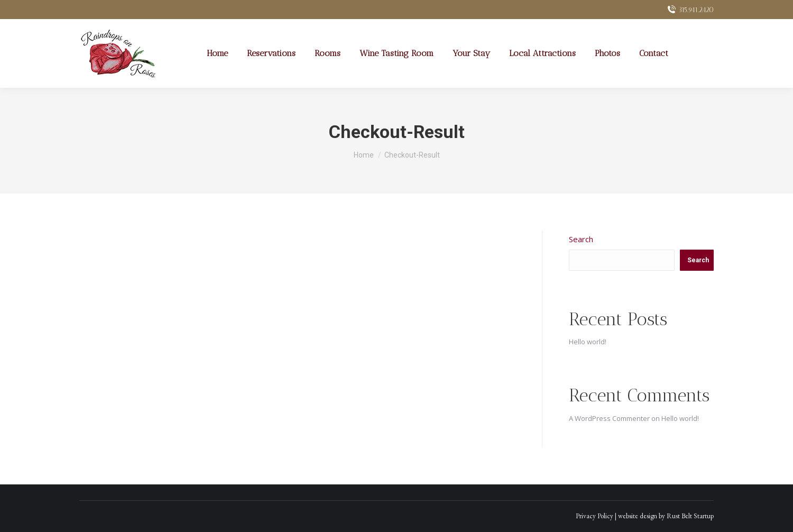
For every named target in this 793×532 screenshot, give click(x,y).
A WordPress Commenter (609, 418)
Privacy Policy (594, 516)
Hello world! (588, 342)
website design (638, 516)
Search (581, 239)
